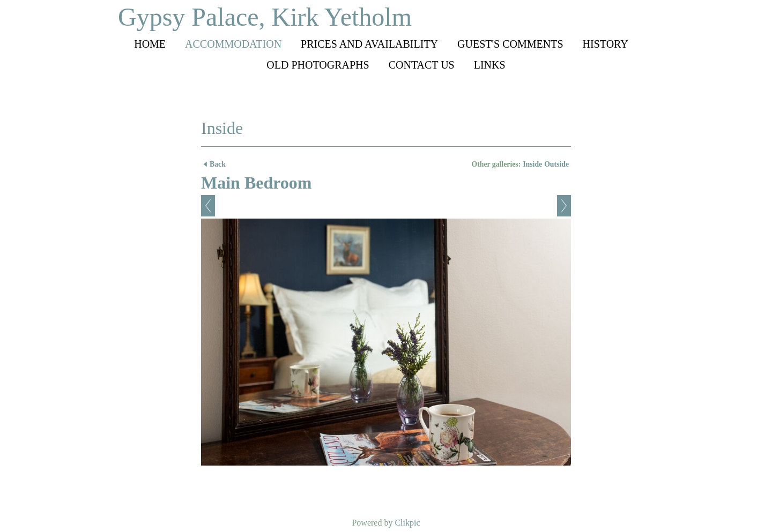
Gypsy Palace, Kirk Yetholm (265, 17)
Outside (556, 164)
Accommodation (233, 44)
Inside (532, 164)
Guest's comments (510, 44)
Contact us (422, 65)
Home (150, 44)
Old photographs (318, 65)
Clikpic (407, 523)
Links (490, 65)
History (606, 44)
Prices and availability (369, 44)
